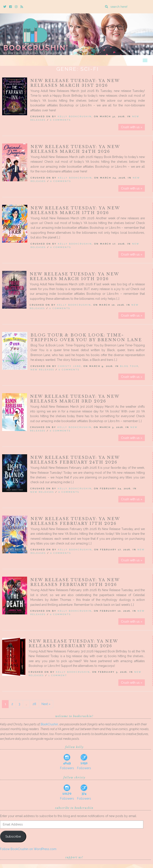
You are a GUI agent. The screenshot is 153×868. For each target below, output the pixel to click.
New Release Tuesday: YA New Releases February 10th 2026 (75, 582)
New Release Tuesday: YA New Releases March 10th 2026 (74, 276)
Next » (46, 704)
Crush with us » (132, 127)
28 (34, 704)
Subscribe (13, 836)
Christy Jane (70, 366)
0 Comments (60, 120)
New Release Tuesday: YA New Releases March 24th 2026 (75, 149)
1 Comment (58, 675)
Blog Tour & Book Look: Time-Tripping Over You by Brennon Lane (86, 338)
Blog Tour (129, 366)
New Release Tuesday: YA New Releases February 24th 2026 (75, 460)
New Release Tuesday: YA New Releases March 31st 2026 (75, 83)
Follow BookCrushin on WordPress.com (28, 849)
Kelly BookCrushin (75, 116)
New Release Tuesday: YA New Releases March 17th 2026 (75, 210)
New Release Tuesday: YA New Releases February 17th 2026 (75, 521)
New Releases (42, 370)
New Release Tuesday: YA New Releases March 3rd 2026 (75, 399)
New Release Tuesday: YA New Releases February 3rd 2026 (73, 644)
